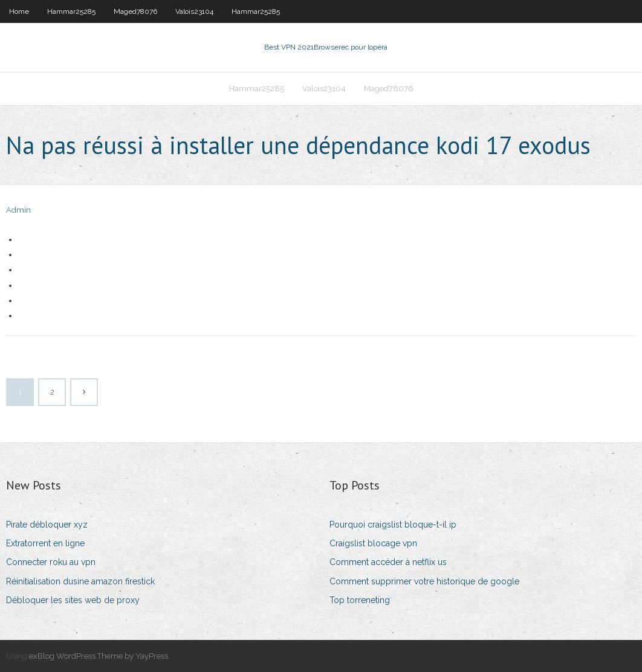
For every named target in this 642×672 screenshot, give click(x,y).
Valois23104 (194, 11)
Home (19, 11)
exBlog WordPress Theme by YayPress (99, 656)
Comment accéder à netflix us (388, 562)
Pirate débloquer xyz (47, 525)
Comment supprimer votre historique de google (424, 581)
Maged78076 (135, 11)
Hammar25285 (71, 11)
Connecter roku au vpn (51, 562)
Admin (18, 210)
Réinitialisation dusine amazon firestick (80, 581)
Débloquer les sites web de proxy (73, 600)
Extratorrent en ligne (45, 543)
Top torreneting (360, 600)
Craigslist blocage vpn (373, 543)
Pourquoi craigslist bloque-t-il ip (393, 525)
